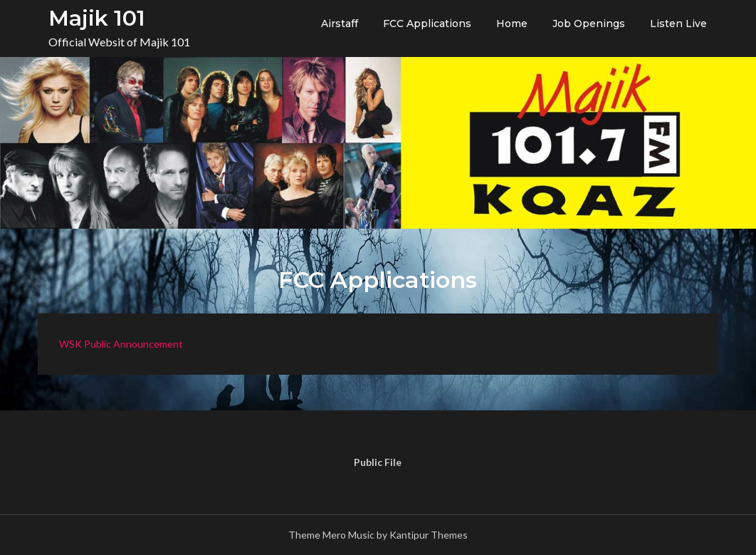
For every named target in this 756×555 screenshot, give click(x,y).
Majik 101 (97, 18)
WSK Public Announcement (121, 344)
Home (512, 24)
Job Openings (589, 24)
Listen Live (678, 24)
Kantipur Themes (429, 535)
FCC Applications (427, 24)
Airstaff (340, 24)
